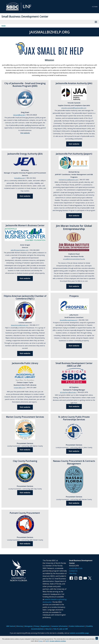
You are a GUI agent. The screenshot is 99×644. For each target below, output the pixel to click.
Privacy (41, 641)
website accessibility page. (80, 633)
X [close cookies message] (97, 638)
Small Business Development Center (25, 16)
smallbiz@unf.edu (76, 568)
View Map (73, 573)
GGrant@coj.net (19, 115)
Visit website (74, 144)
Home (3, 26)
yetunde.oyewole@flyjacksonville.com (74, 108)
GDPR (47, 641)
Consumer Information (59, 626)
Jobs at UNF (64, 629)
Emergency (29, 626)
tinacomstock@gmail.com (20, 325)
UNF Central (11, 626)
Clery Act (48, 629)
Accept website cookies (58, 641)
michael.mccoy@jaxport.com (68, 180)
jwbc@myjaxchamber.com (20, 250)
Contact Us (73, 571)
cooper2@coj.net (19, 387)
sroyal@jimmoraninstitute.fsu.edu (74, 259)
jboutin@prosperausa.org (68, 320)
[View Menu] (96, 22)
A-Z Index (95, 7)
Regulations (45, 626)
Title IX (56, 629)
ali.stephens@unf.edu (68, 392)
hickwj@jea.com (20, 178)
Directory (20, 626)
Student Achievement (77, 626)
